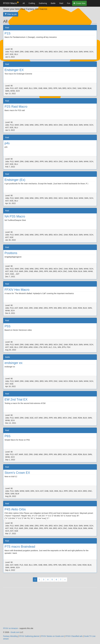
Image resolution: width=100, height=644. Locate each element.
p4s (7, 143)
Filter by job (11, 14)
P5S (7, 326)
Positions (11, 253)
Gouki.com (15, 632)
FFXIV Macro (11, 3)
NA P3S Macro (15, 216)
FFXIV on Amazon (11, 628)
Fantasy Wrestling (10, 636)
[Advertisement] (50, 609)
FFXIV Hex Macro (17, 290)
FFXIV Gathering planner (29, 636)
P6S (7, 436)
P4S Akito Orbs (15, 509)
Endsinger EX (14, 70)
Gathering (43, 3)
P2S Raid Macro (16, 107)
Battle (53, 3)
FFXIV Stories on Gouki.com (52, 636)
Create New (79, 3)
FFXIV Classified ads (74, 636)
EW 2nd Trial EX (16, 399)
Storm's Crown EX (17, 473)
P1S (7, 33)
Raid (61, 3)
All (24, 3)
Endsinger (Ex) (15, 180)
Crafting (32, 3)
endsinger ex (13, 363)
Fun (69, 3)
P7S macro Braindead (20, 547)
